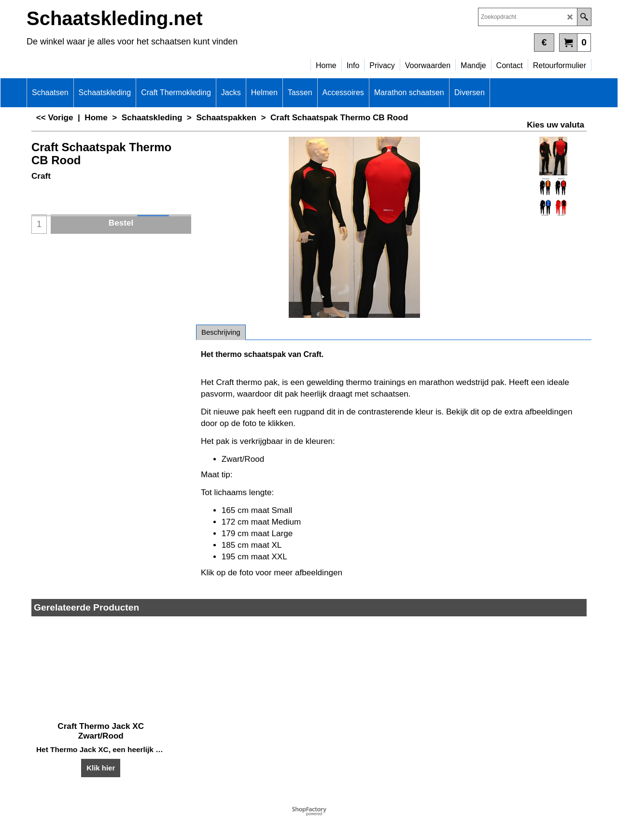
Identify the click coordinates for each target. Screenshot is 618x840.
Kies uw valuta (555, 125)
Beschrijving (221, 332)
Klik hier (101, 767)
